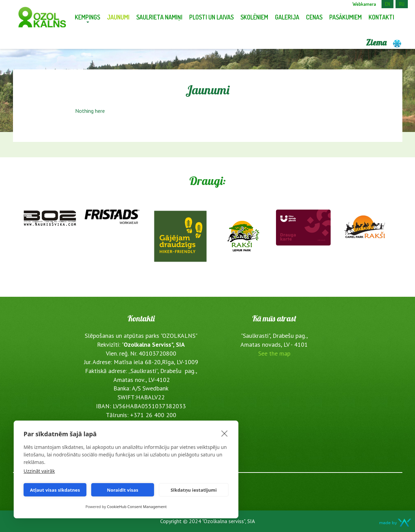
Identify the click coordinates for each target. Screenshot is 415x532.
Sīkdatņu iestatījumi (193, 490)
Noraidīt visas (123, 490)
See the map (274, 353)
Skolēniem (254, 17)
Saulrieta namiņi (159, 17)
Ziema (384, 42)
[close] (225, 433)
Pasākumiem (345, 17)
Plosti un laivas (211, 17)
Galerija (287, 17)
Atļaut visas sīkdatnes (55, 490)
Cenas (314, 17)
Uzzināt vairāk (39, 471)
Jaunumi (118, 17)
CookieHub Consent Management (137, 507)
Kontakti (381, 17)
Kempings (87, 17)
